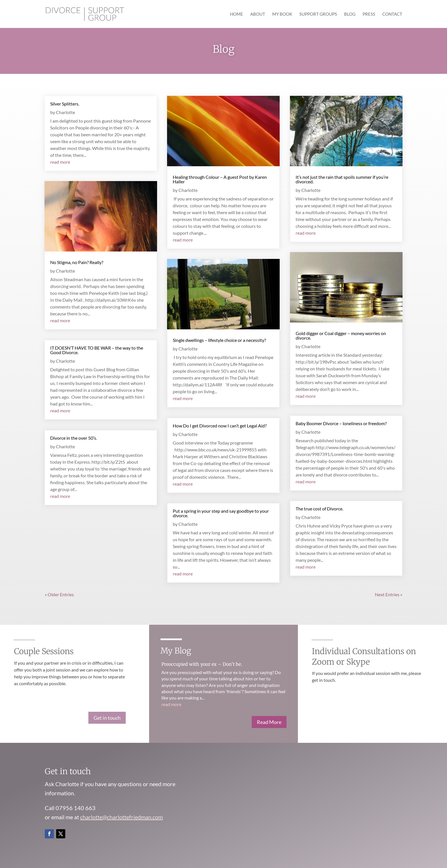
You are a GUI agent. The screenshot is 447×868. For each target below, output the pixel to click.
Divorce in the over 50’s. (74, 438)
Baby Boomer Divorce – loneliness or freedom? (341, 423)
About (258, 14)
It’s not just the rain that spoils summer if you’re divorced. (342, 179)
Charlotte (65, 112)
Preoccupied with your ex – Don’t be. (202, 664)
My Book (282, 14)
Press (369, 14)
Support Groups (318, 14)
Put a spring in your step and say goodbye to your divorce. (221, 513)
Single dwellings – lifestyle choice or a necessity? (219, 340)
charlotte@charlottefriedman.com (121, 817)
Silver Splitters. (65, 104)
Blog (350, 14)
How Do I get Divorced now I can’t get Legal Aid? (220, 426)
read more (60, 162)
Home (237, 14)
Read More (269, 722)
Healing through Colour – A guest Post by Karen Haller (220, 179)
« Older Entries (59, 594)
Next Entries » (389, 594)
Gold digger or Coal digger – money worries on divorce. (341, 335)
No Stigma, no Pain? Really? (77, 262)
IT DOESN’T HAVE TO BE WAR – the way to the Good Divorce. (97, 350)
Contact (392, 14)
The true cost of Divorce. (319, 509)
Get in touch (107, 718)
